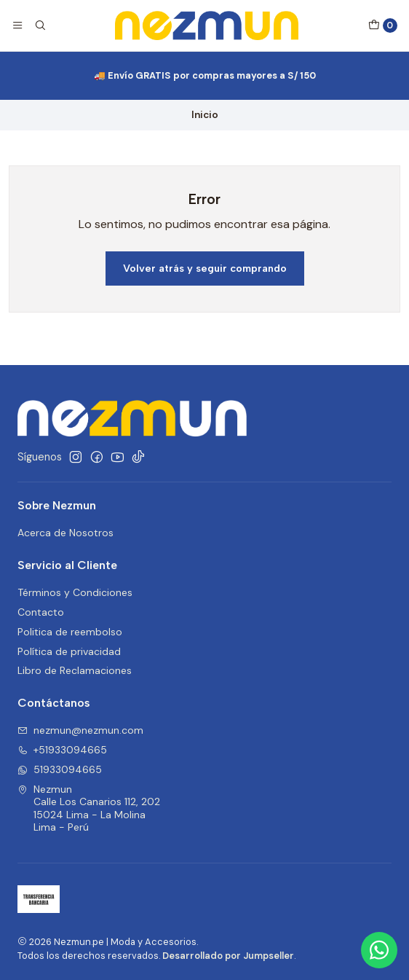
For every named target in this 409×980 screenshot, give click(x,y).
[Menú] (17, 26)
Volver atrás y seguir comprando (205, 268)
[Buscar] (39, 26)
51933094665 (60, 769)
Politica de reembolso (70, 632)
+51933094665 (62, 750)
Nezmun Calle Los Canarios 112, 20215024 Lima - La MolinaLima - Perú (89, 808)
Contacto (41, 612)
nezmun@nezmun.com (80, 730)
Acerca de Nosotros (65, 533)
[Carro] (383, 26)
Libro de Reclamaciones (75, 670)
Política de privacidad (69, 651)
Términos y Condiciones (75, 592)
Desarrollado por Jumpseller (228, 956)
